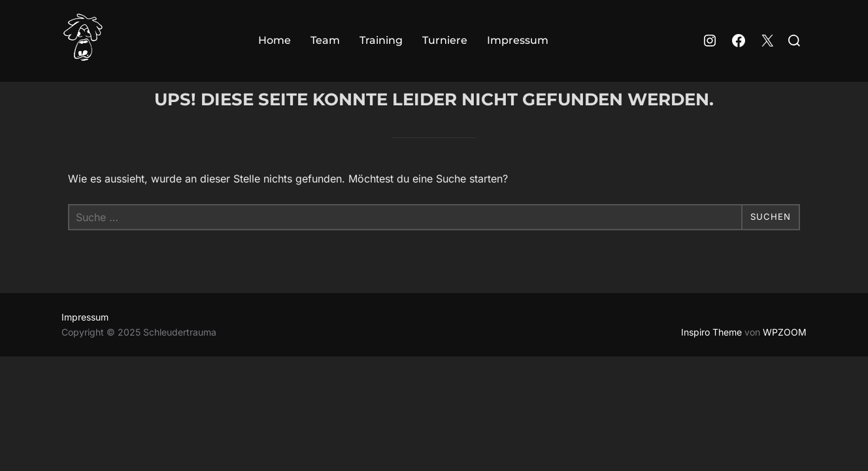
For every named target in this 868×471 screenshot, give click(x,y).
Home (275, 40)
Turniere (445, 40)
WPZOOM (785, 358)
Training (381, 40)
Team (325, 40)
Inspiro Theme (711, 358)
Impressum (518, 40)
